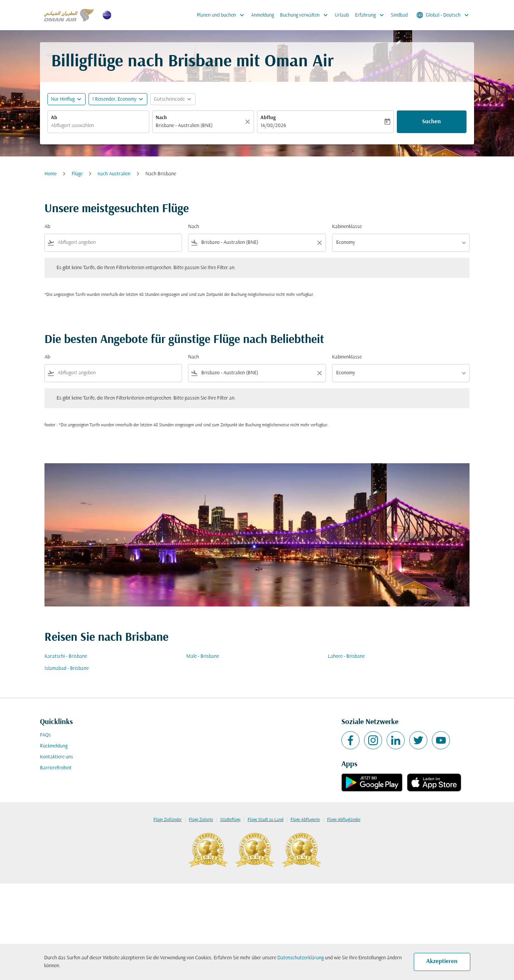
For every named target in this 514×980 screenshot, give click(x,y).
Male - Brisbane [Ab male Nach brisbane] (203, 656)
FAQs (45, 735)
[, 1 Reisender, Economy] (114, 99)
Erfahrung (371, 15)
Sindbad (399, 15)
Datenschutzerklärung (301, 958)
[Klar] (249, 122)
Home (50, 174)
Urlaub (342, 15)
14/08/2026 (273, 126)
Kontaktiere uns (57, 757)
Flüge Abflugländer (344, 820)
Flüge (77, 174)
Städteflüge (230, 820)
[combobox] (98, 126)
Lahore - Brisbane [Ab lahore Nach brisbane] (346, 656)
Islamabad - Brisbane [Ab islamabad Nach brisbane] (67, 668)
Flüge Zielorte (201, 820)
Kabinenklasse (347, 227)
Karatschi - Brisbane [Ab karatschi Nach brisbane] (66, 656)
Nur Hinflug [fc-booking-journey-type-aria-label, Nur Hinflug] (63, 99)
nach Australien (114, 174)
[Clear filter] (319, 243)
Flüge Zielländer (168, 820)
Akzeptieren (442, 962)
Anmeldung (262, 15)
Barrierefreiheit (56, 768)
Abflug (268, 118)
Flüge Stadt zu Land (265, 820)
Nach (161, 118)
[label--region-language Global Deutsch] (443, 15)
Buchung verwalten (306, 15)
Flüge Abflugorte (305, 820)
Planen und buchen (222, 15)
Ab (54, 118)
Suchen (431, 122)
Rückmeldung (54, 746)
